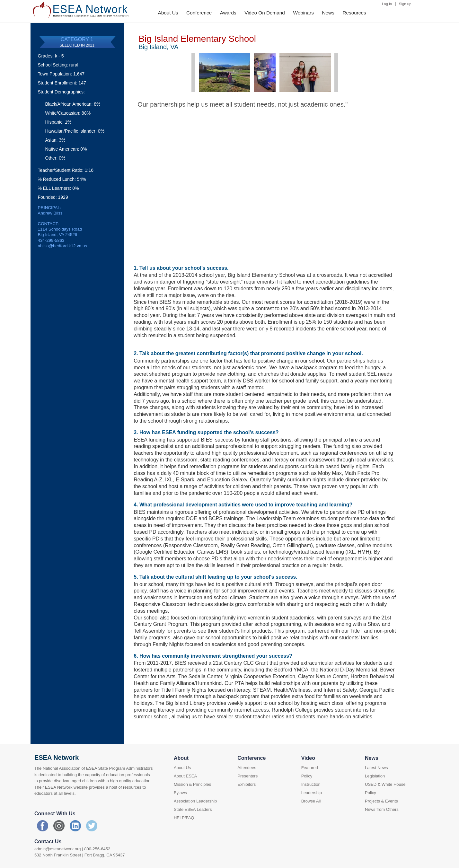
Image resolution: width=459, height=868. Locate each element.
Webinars (304, 13)
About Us (168, 13)
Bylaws (180, 793)
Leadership (312, 793)
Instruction (311, 784)
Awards (228, 13)
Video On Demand (265, 13)
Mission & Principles (192, 784)
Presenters (247, 776)
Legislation (375, 776)
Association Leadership (195, 801)
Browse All (311, 801)
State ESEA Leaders (193, 809)
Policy (307, 776)
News (328, 13)
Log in (387, 4)
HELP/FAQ (184, 818)
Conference (199, 13)
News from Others (382, 809)
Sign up (405, 4)
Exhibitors (247, 784)
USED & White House (385, 784)
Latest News (376, 768)
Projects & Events (381, 801)
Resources (354, 13)
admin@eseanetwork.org (58, 849)
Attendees (247, 768)
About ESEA (185, 776)
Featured (310, 768)
